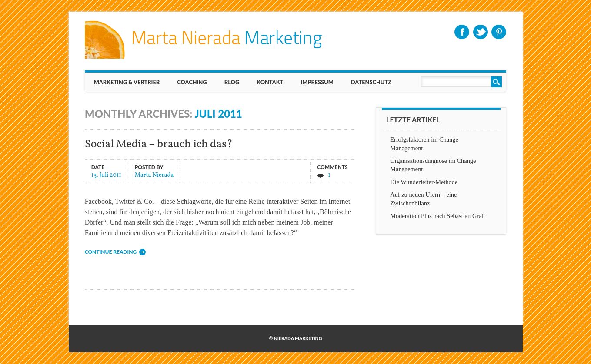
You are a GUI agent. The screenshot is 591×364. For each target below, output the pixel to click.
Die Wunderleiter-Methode (424, 182)
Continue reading (111, 252)
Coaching (192, 82)
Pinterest (499, 32)
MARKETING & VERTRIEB (127, 82)
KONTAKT (270, 82)
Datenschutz (371, 82)
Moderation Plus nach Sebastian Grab (437, 216)
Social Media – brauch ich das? (159, 144)
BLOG (232, 82)
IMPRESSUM (317, 82)
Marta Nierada (154, 175)
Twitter (481, 32)
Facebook (462, 32)
